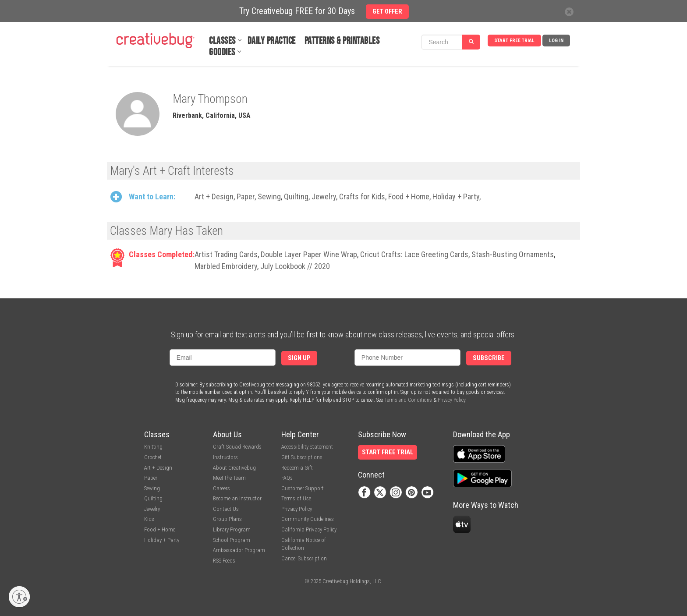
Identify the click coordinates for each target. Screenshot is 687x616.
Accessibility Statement (307, 447)
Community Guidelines (308, 519)
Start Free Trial (514, 41)
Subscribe (489, 358)
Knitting (153, 447)
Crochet (153, 457)
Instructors (225, 457)
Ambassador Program (239, 550)
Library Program (232, 529)
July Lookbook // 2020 (295, 266)
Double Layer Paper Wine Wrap (309, 254)
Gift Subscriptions (302, 457)
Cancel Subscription (304, 558)
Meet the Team (229, 478)
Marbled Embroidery (226, 266)
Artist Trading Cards (226, 254)
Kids (149, 519)
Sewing (269, 196)
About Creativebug (234, 468)
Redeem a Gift (297, 468)
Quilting (296, 196)
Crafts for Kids (362, 196)
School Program (232, 540)
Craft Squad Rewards (237, 447)
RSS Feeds (224, 561)
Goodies (222, 52)
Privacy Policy (452, 400)
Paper (246, 196)
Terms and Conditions (408, 400)
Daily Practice (272, 41)
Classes (222, 41)
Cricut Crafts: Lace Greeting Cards (414, 254)
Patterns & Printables (342, 41)
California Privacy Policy (309, 529)
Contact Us (226, 509)
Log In (556, 41)
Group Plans (227, 519)
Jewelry (324, 196)
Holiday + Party (456, 196)
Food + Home (409, 196)
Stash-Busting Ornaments (513, 254)
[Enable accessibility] (19, 597)
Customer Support (303, 488)
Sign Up (299, 358)
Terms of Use (296, 498)
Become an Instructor (237, 498)
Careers (221, 488)
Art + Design (214, 196)
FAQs (287, 478)
